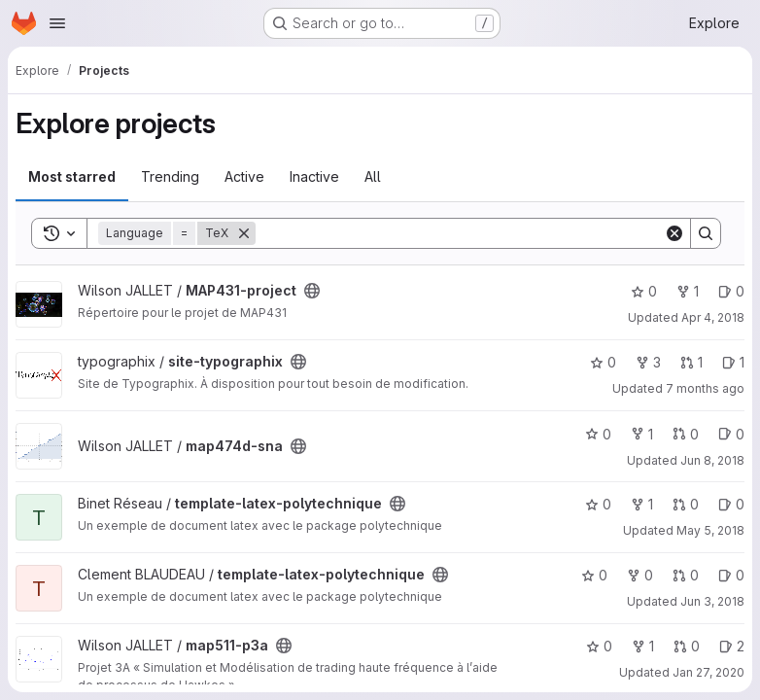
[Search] (460, 233)
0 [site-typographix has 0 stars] (603, 362)
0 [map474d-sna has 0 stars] (598, 434)
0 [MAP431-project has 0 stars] (644, 291)
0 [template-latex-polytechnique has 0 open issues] (731, 504)
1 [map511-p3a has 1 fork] (643, 646)
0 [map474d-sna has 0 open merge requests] (686, 434)
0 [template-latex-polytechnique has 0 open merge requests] (686, 504)
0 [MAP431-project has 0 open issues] (731, 291)
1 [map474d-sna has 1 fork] (642, 434)
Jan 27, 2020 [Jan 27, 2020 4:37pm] (708, 672)
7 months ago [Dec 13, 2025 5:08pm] (705, 388)
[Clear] (674, 233)
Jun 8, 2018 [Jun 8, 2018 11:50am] (712, 460)
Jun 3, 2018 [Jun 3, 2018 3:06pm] (712, 601)
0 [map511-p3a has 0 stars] (599, 646)
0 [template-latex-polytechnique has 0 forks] (640, 575)
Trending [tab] (170, 176)
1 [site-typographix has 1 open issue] (733, 362)
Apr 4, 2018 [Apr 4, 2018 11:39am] (713, 317)
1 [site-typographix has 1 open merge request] (691, 362)
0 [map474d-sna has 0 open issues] (731, 434)
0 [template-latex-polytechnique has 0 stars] (598, 504)
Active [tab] (244, 176)
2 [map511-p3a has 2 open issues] (732, 646)
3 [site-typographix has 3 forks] (648, 362)
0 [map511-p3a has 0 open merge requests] (687, 646)
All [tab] (373, 176)
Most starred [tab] (72, 176)
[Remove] (244, 233)
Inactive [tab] (314, 176)
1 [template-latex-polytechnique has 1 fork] (642, 504)
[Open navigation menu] (57, 23)
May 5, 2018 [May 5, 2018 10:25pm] (710, 530)
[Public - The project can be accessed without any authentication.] (312, 291)
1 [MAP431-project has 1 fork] (688, 291)
